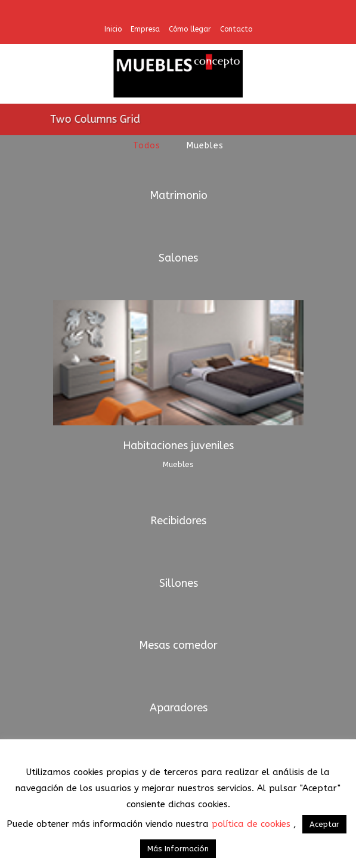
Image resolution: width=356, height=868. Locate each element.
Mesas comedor (178, 645)
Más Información (178, 849)
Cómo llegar (190, 29)
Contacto (236, 29)
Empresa (145, 29)
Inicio (113, 29)
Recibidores (178, 521)
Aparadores (179, 708)
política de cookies (253, 824)
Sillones (179, 583)
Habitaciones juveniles (178, 446)
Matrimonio (179, 195)
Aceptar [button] (324, 824)
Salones (178, 258)
